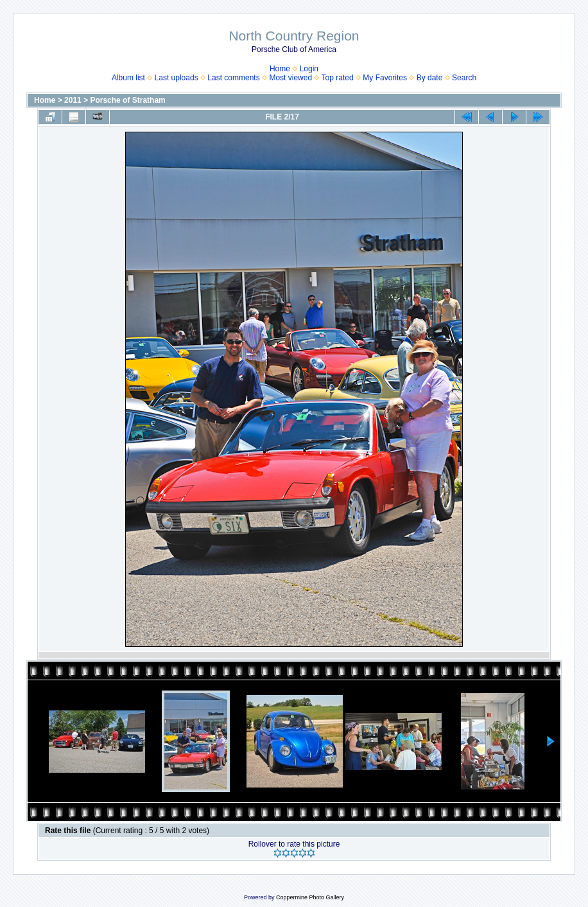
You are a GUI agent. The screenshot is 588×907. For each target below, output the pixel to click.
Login (309, 69)
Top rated (338, 78)
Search (464, 78)
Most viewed (290, 78)
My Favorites (385, 78)
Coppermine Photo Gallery (310, 897)
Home (280, 69)
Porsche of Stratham (127, 100)
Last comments (233, 78)
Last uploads (177, 78)
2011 (73, 100)
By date (430, 78)
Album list (128, 78)
